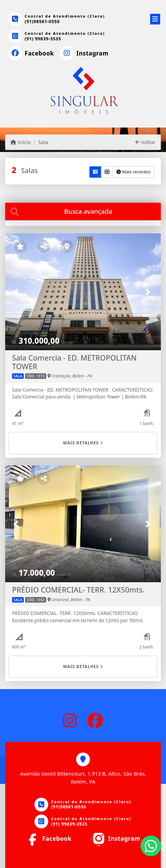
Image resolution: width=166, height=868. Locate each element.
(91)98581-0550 (42, 21)
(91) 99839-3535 (43, 39)
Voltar (146, 142)
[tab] (83, 211)
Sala (43, 142)
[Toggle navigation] (155, 18)
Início (21, 142)
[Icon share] (31, 53)
